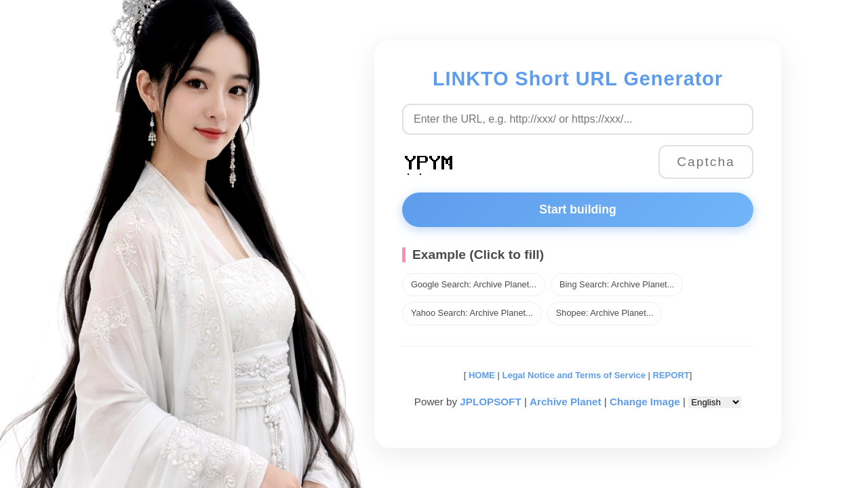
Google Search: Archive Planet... (474, 284)
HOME (480, 375)
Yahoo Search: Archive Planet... (472, 313)
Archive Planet (566, 402)
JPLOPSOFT (490, 402)
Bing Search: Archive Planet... (617, 284)
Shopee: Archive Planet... (605, 313)
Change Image (645, 402)
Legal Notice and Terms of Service (574, 375)
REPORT (671, 375)
